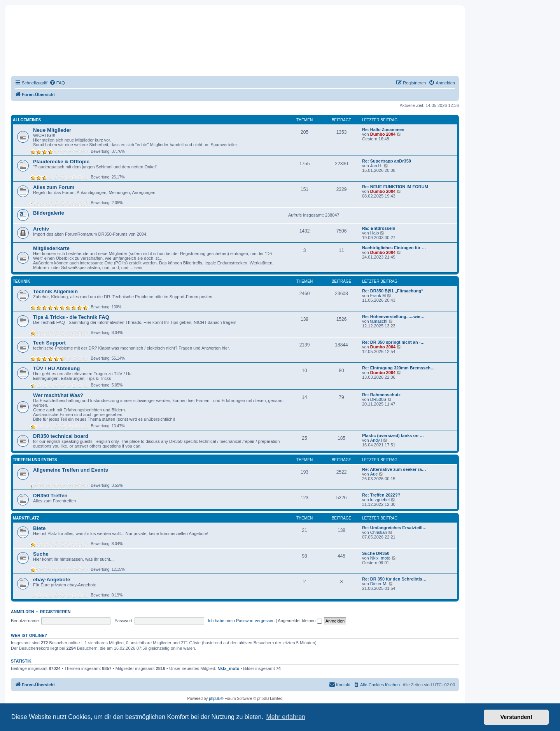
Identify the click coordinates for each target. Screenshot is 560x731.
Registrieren (55, 612)
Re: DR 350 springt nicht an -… (393, 342)
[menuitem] (57, 83)
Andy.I (376, 440)
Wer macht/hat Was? (58, 395)
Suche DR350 (376, 553)
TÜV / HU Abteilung (56, 368)
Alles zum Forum (54, 187)
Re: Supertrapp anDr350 (387, 161)
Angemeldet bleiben (300, 621)
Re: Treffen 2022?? (381, 495)
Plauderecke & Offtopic (61, 162)
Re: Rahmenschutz (381, 395)
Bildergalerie (49, 213)
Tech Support (49, 343)
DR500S (378, 399)
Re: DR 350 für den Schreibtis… (394, 579)
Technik (21, 281)
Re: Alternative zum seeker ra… (394, 469)
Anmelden (23, 612)
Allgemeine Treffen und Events (71, 470)
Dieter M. (379, 584)
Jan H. (376, 166)
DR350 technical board (61, 436)
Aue (374, 474)
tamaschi (379, 321)
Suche (41, 554)
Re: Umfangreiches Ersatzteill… (394, 528)
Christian (379, 532)
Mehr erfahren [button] (286, 717)
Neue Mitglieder (52, 130)
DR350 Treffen (50, 496)
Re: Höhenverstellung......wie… (393, 317)
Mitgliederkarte (51, 248)
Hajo (375, 233)
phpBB (215, 699)
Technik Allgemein (55, 291)
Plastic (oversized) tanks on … (393, 435)
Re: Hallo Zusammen (383, 129)
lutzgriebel (380, 500)
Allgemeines (27, 120)
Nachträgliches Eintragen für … (394, 248)
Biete (39, 528)
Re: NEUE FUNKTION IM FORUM (395, 187)
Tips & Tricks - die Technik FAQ (71, 317)
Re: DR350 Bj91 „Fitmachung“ (393, 291)
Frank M (378, 296)
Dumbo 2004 (383, 134)
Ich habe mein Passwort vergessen (241, 621)
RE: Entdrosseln (379, 228)
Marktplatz (26, 518)
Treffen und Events (35, 460)
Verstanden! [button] (516, 717)
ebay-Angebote (52, 580)
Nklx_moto (380, 558)
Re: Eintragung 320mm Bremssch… (398, 368)
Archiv (41, 229)
